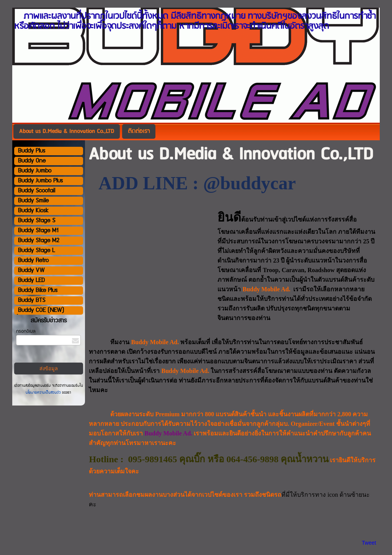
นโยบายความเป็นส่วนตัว (44, 392)
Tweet (369, 543)
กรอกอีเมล (26, 331)
